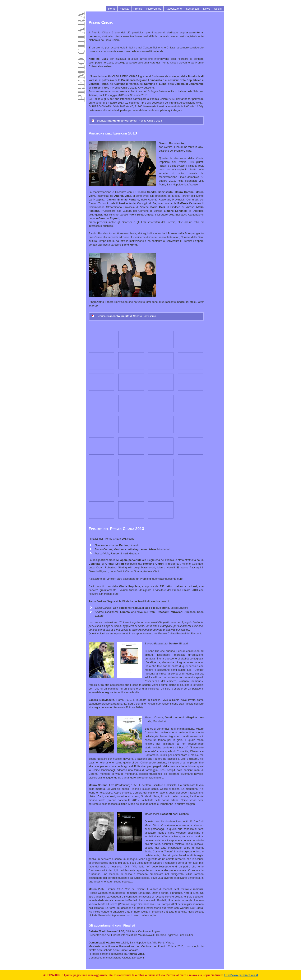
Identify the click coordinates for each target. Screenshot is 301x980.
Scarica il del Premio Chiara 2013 (127, 121)
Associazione (174, 9)
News (207, 9)
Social (218, 9)
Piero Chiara (154, 9)
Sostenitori (192, 9)
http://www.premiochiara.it (241, 975)
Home (112, 9)
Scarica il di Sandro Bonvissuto (124, 316)
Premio (138, 9)
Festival (124, 9)
